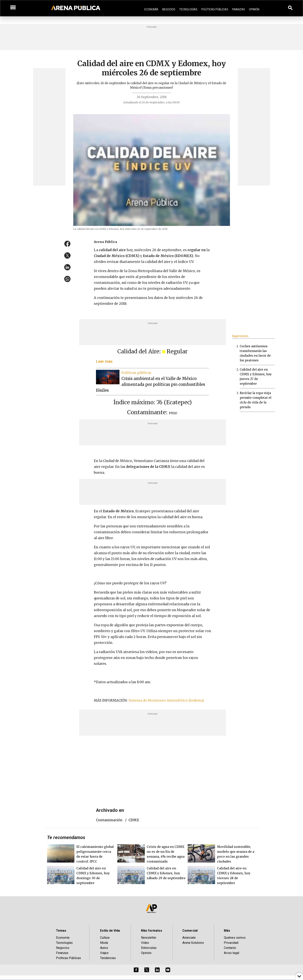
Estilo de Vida (110, 931)
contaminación (109, 820)
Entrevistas (149, 948)
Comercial (190, 931)
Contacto (230, 948)
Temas (61, 931)
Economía (151, 9)
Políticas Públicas (215, 9)
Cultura (105, 938)
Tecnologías (188, 9)
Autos (104, 948)
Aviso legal (232, 953)
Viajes (104, 953)
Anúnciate (189, 938)
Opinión (254, 9)
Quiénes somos (235, 938)
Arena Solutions (193, 943)
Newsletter (149, 938)
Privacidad (231, 943)
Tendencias (108, 958)
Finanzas (239, 9)
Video (145, 943)
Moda (104, 943)
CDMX (134, 820)
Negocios (169, 9)
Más (227, 931)
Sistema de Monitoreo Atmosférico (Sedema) (167, 700)
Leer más (104, 361)
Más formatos (152, 931)
